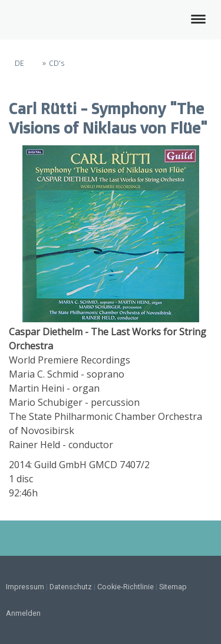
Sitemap (173, 587)
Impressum (25, 587)
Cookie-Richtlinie (126, 587)
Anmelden (23, 613)
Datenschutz (71, 587)
